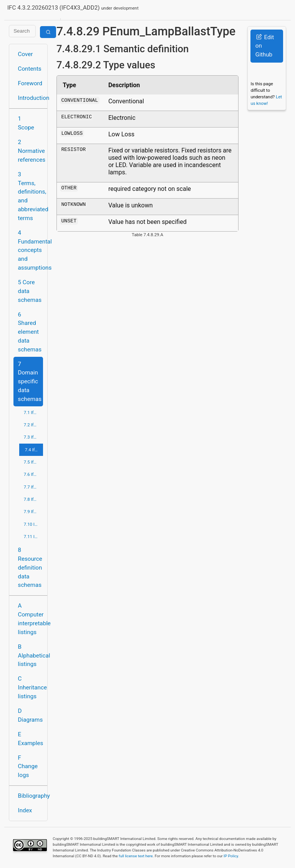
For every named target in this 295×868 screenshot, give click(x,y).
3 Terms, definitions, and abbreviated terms (31, 196)
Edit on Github (265, 46)
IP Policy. (231, 856)
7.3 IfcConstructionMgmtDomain (33, 437)
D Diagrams (31, 715)
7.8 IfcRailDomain (33, 499)
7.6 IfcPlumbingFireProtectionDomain (33, 474)
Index (25, 810)
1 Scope (26, 123)
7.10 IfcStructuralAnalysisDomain (33, 524)
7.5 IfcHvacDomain (33, 462)
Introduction (31, 98)
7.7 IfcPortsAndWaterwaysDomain (33, 487)
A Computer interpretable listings (31, 619)
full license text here (136, 856)
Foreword (30, 83)
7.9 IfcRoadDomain (33, 512)
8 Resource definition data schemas (30, 567)
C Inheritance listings (31, 687)
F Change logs (28, 767)
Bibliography (31, 796)
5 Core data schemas (30, 291)
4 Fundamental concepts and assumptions (31, 250)
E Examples (31, 739)
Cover (26, 54)
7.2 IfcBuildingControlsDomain (33, 425)
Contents (30, 69)
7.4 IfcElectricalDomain (34, 450)
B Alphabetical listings (31, 656)
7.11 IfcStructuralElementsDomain (33, 537)
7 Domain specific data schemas (30, 382)
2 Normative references (31, 151)
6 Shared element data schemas (30, 332)
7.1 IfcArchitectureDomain (33, 412)
